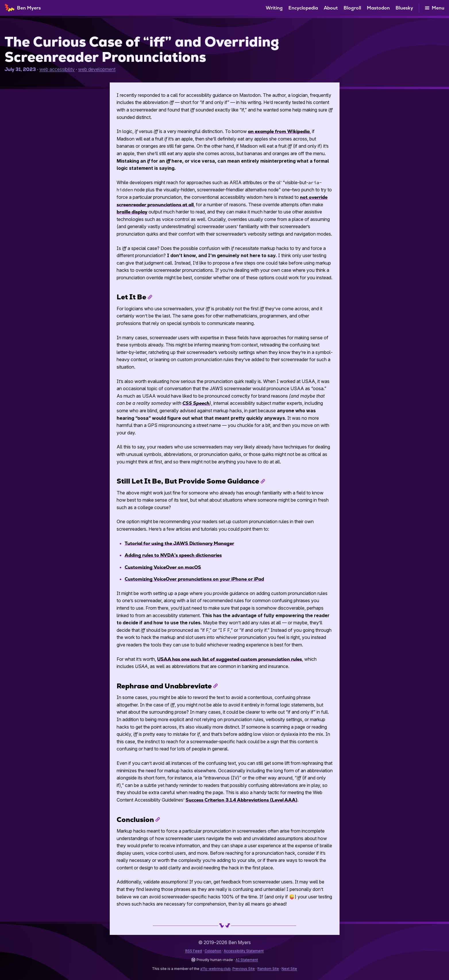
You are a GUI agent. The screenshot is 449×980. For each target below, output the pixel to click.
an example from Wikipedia (279, 131)
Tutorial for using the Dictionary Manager (179, 543)
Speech (196, 403)
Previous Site (244, 969)
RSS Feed (194, 951)
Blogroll (352, 8)
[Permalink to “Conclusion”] (158, 820)
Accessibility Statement (244, 951)
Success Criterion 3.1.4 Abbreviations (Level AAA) (241, 800)
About (331, 8)
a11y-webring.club (215, 969)
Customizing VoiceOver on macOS (163, 567)
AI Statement (247, 960)
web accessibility (57, 69)
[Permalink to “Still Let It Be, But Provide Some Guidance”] (263, 481)
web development (97, 69)
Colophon (213, 951)
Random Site (268, 969)
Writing (274, 8)
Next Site (289, 969)
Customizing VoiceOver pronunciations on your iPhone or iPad (194, 579)
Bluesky (404, 8)
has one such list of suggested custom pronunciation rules (230, 659)
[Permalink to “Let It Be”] (150, 297)
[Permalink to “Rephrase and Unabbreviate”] (215, 686)
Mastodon (378, 8)
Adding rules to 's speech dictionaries (173, 555)
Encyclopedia (303, 8)
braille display (132, 212)
